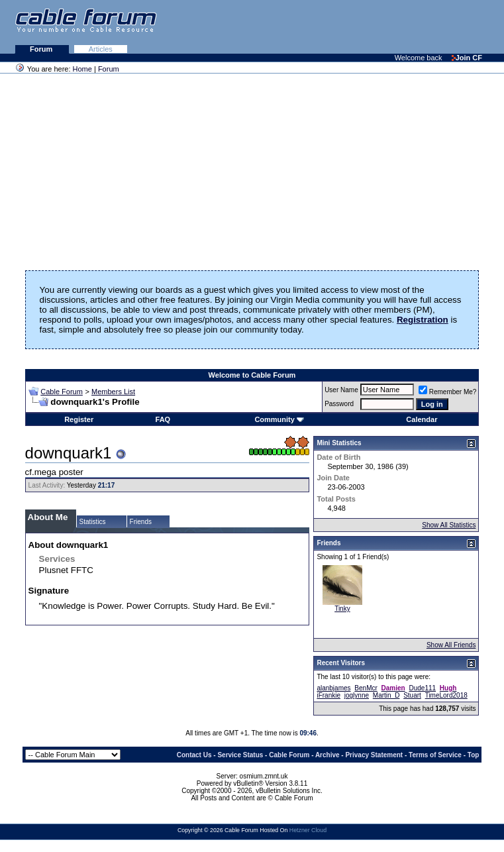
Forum (42, 49)
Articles (101, 49)
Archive (328, 755)
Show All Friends (451, 645)
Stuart (412, 695)
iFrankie (328, 695)
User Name (341, 390)
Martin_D (386, 695)
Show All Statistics (449, 525)
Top (474, 755)
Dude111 (422, 688)
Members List (113, 392)
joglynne (357, 695)
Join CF (467, 58)
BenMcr (366, 688)
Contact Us (194, 755)
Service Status (240, 755)
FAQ (163, 419)
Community (279, 419)
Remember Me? (448, 392)
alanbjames (333, 688)
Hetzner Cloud (308, 830)
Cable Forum (62, 392)
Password (339, 404)
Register (79, 419)
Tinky (342, 609)
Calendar (422, 419)
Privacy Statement (374, 755)
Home (82, 69)
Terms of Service (435, 755)
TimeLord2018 (446, 695)
